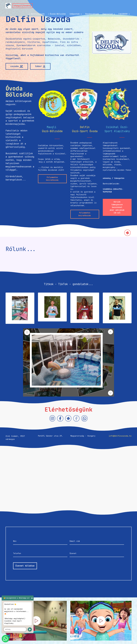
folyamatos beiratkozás (52, 179)
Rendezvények (92, 14)
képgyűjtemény (23, 6)
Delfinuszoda (37, 14)
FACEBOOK (123, 14)
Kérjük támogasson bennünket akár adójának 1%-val (117, 207)
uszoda (17, 66)
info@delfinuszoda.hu (120, 436)
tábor (40, 66)
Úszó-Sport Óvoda (85, 131)
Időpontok (75, 14)
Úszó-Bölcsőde (52, 131)
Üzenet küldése (25, 566)
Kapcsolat (108, 14)
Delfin (85, 127)
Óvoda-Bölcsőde (57, 14)
